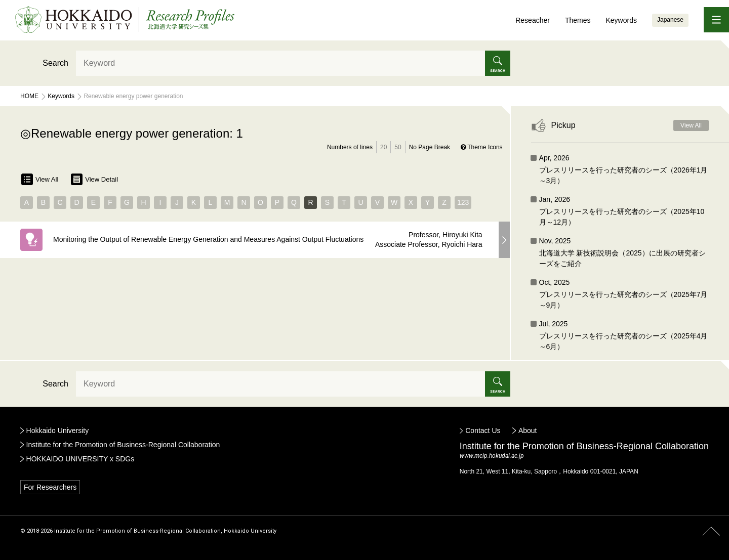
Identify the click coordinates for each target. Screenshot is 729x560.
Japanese (670, 20)
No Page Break (430, 147)
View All (40, 179)
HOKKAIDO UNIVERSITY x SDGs (80, 459)
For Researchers (50, 487)
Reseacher (533, 20)
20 (383, 147)
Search (55, 63)
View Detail (94, 179)
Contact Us (483, 430)
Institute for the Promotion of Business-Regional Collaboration (123, 445)
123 (463, 202)
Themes (578, 20)
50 (398, 147)
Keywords (621, 20)
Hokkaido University (58, 430)
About (528, 430)
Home (29, 96)
